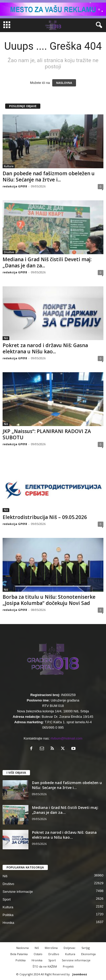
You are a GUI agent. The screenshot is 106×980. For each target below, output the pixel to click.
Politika (8, 915)
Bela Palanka (19, 954)
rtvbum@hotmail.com (67, 738)
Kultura (9, 166)
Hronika (8, 923)
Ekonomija (88, 954)
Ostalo (38, 954)
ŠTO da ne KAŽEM (45, 966)
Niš (6, 338)
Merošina (51, 948)
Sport (7, 899)
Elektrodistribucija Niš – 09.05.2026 (45, 517)
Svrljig (86, 948)
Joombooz (80, 974)
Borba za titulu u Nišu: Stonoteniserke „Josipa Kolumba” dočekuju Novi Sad (49, 600)
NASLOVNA (64, 83)
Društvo (9, 252)
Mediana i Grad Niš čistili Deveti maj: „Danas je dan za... (47, 262)
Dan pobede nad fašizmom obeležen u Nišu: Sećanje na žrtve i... (49, 177)
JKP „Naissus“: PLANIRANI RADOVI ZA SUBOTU (47, 434)
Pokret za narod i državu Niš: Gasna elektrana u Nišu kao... (45, 348)
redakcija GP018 (15, 186)
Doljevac (70, 948)
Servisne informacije (18, 892)
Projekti (68, 966)
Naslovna (22, 948)
